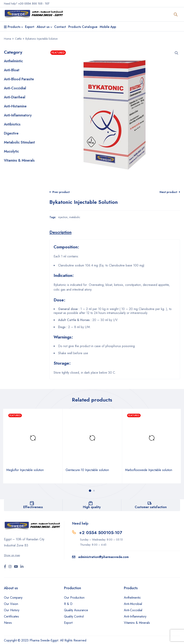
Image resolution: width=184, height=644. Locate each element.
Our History (12, 610)
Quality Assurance (76, 610)
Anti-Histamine (15, 106)
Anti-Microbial (133, 604)
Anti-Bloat (12, 70)
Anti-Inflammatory (18, 115)
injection (63, 217)
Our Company (13, 598)
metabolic (75, 217)
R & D (68, 604)
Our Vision (11, 604)
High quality (92, 507)
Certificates (11, 616)
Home (7, 39)
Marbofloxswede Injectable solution (149, 470)
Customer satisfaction (151, 507)
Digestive (11, 133)
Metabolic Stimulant (19, 142)
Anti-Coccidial (15, 88)
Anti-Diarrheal (15, 97)
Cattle (18, 39)
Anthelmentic (132, 598)
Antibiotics (12, 124)
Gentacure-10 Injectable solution (87, 470)
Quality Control (74, 616)
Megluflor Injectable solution (25, 470)
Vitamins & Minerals (19, 160)
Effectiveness (33, 507)
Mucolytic (11, 151)
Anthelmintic (13, 61)
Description (60, 232)
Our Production (74, 598)
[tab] (60, 232)
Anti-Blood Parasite (19, 79)
